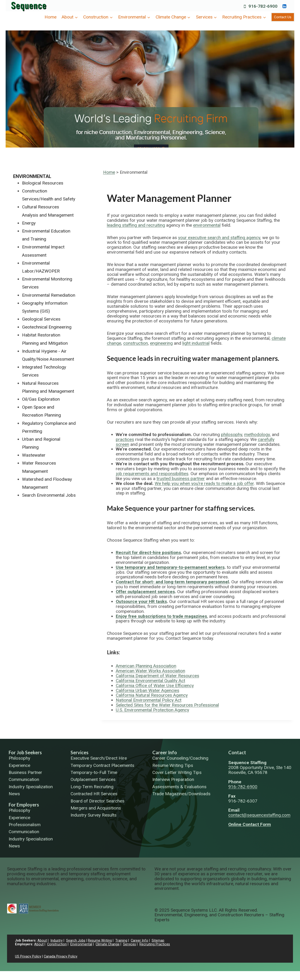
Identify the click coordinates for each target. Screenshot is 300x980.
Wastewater (34, 455)
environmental (207, 225)
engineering (161, 343)
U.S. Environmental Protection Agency (152, 710)
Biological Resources (43, 183)
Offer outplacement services (145, 592)
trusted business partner (181, 479)
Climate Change (108, 944)
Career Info (165, 752)
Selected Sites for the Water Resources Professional (167, 705)
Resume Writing (100, 941)
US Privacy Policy (28, 956)
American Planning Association (146, 666)
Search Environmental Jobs (49, 495)
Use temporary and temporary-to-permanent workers (170, 567)
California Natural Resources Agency (152, 695)
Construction (57, 944)
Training (121, 941)
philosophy (232, 435)
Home (51, 17)
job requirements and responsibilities (152, 474)
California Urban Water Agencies (148, 690)
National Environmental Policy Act (149, 700)
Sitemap (158, 941)
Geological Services (41, 319)
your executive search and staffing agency (219, 238)
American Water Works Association (150, 671)
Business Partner (25, 773)
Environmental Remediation (49, 295)
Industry (56, 941)
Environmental (32, 176)
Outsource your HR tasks (141, 601)
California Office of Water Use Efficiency (155, 686)
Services (79, 752)
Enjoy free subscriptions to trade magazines (161, 616)
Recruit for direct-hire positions (148, 553)
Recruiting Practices (155, 944)
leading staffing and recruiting (136, 225)
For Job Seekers (25, 752)
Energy (29, 223)
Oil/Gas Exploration (41, 399)
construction (136, 343)
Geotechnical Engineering (47, 327)
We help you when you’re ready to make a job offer (204, 483)
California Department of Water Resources (157, 676)
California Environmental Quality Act (150, 681)
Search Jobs (76, 941)
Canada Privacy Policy (61, 956)
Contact (237, 752)
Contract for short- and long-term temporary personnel (172, 582)
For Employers (24, 805)
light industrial (196, 343)
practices (125, 439)
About (42, 941)
